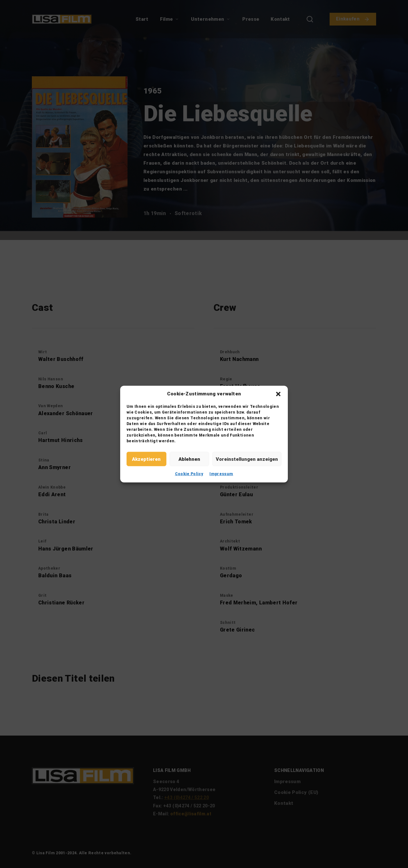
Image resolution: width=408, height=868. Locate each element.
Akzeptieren (146, 459)
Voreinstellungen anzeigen (247, 459)
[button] (278, 394)
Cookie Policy (189, 474)
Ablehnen (189, 459)
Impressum (221, 474)
